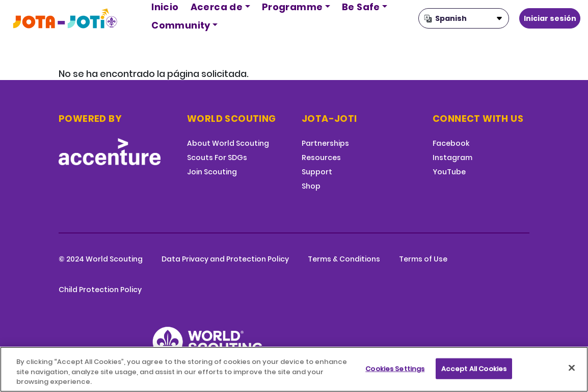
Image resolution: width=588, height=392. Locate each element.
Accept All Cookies (474, 368)
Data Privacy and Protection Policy (225, 259)
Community (181, 25)
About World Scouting (228, 143)
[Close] (572, 368)
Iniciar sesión (550, 18)
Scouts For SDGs (217, 158)
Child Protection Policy (100, 290)
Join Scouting (212, 172)
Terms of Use (423, 259)
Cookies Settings (395, 368)
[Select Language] (464, 18)
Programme (292, 7)
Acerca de (217, 7)
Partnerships (325, 143)
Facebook (451, 143)
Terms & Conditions (344, 259)
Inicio (165, 7)
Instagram (452, 158)
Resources (321, 158)
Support (317, 172)
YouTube (449, 172)
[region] (294, 369)
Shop (311, 186)
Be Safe (361, 7)
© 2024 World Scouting (101, 259)
